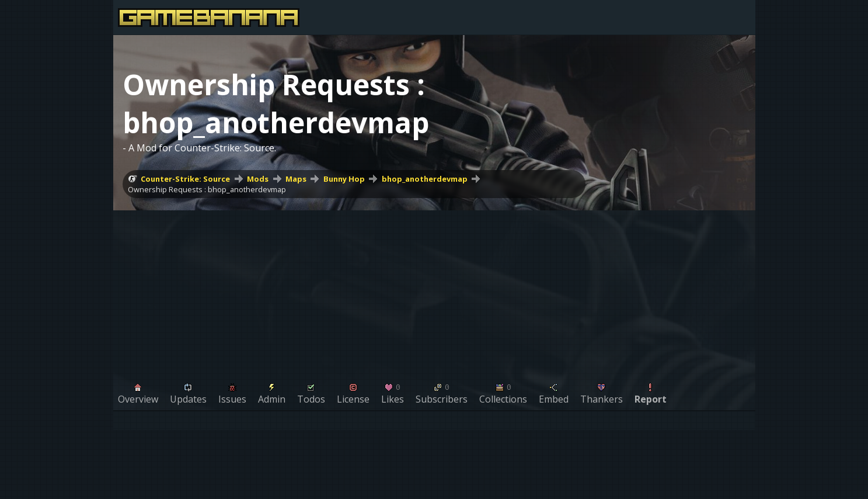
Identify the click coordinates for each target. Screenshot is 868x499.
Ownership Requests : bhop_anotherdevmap (207, 189)
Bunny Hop (344, 179)
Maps (296, 179)
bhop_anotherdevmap (425, 179)
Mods (258, 179)
